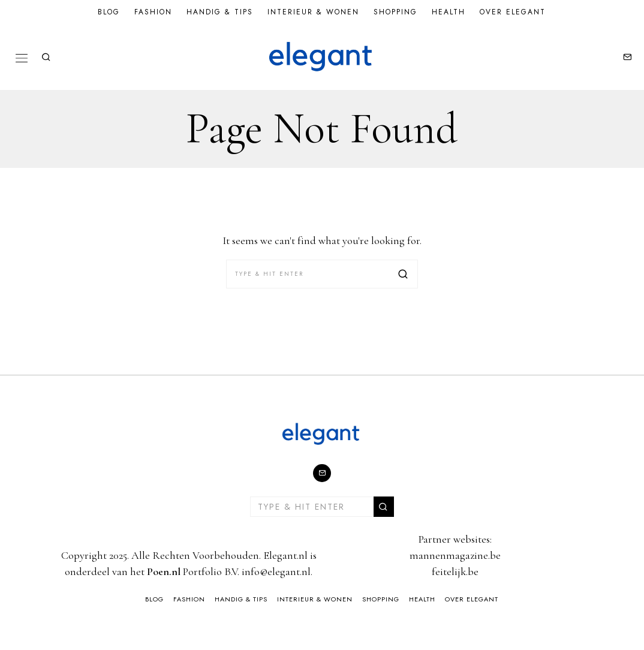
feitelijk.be (455, 571)
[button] (404, 274)
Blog (109, 12)
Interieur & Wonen (313, 12)
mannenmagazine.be (455, 555)
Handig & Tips (220, 12)
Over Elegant (513, 12)
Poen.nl (164, 571)
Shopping (395, 12)
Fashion (153, 12)
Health (449, 12)
